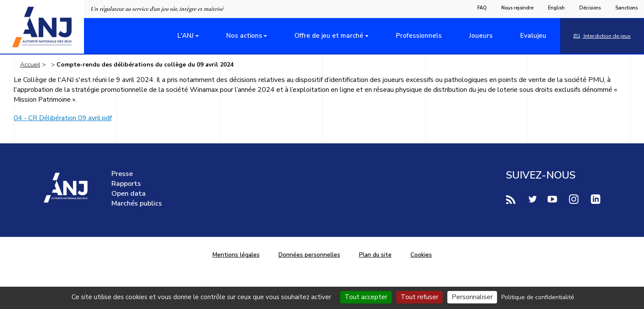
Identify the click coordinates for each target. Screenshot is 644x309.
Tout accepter (366, 297)
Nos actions (244, 36)
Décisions (590, 8)
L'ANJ (186, 36)
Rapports (126, 184)
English (556, 8)
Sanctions (626, 8)
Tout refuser (419, 297)
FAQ (482, 8)
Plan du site (375, 255)
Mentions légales (236, 255)
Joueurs (481, 36)
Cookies (421, 255)
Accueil (30, 65)
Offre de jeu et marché (329, 36)
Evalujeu (533, 36)
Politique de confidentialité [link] (538, 297)
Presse (122, 174)
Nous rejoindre (517, 8)
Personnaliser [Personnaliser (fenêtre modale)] (472, 297)
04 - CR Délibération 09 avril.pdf (63, 118)
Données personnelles (309, 255)
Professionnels (419, 36)
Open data (129, 194)
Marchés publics (137, 203)
